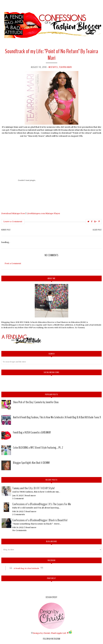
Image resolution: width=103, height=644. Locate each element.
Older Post (97, 230)
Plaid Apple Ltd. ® (60, 633)
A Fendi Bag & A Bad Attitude (26, 568)
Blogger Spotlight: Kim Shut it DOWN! (31, 463)
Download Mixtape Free (13, 213)
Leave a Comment (13, 222)
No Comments (19, 530)
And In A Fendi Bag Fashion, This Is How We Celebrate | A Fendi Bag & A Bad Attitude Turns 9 (57, 417)
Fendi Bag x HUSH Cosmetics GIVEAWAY (32, 432)
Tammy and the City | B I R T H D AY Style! (34, 488)
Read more (30, 496)
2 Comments (19, 514)
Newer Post (6, 230)
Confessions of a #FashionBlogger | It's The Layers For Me (42, 504)
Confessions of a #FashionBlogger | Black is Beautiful (40, 520)
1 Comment (18, 498)
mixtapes (53, 67)
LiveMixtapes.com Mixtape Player (44, 213)
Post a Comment (13, 263)
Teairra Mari (65, 67)
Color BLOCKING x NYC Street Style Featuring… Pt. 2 (38, 448)
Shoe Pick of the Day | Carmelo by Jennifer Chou (36, 402)
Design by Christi (41, 633)
